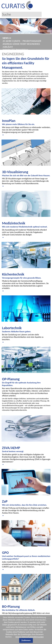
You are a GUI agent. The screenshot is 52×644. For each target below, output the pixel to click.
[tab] (26, 127)
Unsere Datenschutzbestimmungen (30, 637)
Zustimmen (26, 640)
